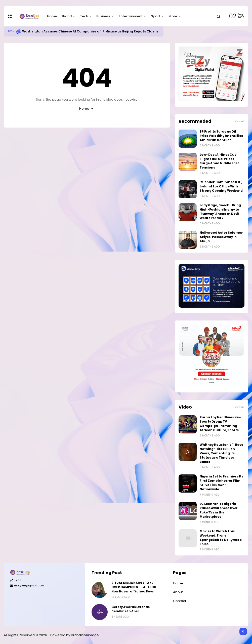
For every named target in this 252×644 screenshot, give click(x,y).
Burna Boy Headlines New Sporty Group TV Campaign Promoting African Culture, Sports (220, 424)
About (178, 592)
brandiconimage (85, 635)
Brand (67, 16)
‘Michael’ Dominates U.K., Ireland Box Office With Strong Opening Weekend (221, 186)
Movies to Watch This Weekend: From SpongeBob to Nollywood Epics (221, 538)
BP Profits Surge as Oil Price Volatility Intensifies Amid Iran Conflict (221, 136)
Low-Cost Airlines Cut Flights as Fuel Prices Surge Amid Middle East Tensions (219, 161)
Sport (156, 16)
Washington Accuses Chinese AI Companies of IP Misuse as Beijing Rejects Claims (90, 31)
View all (240, 121)
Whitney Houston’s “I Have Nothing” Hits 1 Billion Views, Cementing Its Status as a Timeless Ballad (221, 453)
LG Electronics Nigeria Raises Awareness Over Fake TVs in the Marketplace (219, 510)
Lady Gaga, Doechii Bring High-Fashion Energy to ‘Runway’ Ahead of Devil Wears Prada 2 (220, 212)
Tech (84, 16)
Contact (180, 601)
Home (52, 16)
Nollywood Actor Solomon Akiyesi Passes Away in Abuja (222, 237)
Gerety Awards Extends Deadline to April (131, 609)
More (173, 16)
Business (103, 16)
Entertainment (131, 16)
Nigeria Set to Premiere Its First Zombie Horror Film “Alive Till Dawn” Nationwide (221, 483)
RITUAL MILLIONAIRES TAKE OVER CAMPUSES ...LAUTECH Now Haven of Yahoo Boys (134, 587)
